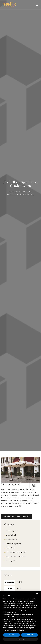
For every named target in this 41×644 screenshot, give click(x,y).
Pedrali (20, 582)
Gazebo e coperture (13, 544)
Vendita (17, 192)
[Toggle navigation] (37, 5)
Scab (19, 588)
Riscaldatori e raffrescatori (16, 552)
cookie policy (11, 612)
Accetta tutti (29, 635)
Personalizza (20, 639)
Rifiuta (12, 635)
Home (10, 192)
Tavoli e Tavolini (12, 539)
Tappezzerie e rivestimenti (16, 556)
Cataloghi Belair (12, 561)
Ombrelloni (27, 192)
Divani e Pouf (11, 535)
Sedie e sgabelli (12, 531)
